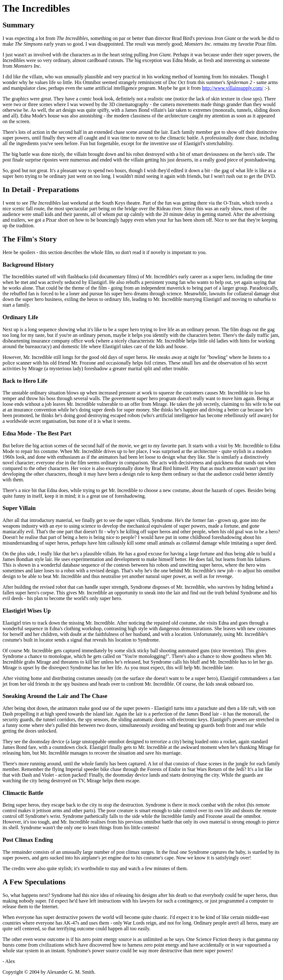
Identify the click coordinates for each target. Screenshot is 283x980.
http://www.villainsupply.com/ (233, 88)
